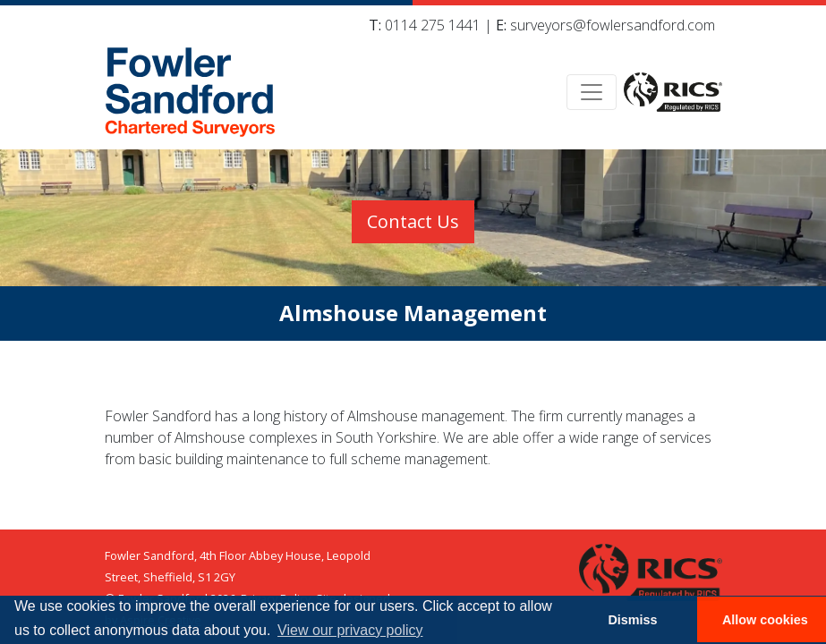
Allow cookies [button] (765, 620)
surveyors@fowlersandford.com (613, 25)
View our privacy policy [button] (350, 630)
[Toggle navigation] (592, 92)
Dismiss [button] (632, 620)
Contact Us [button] (413, 221)
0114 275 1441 (433, 25)
